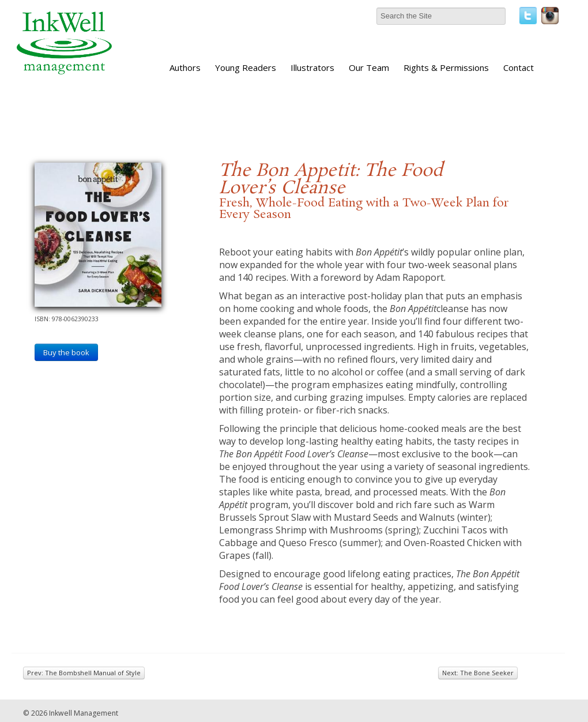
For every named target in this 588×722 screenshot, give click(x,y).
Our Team (369, 67)
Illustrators (312, 67)
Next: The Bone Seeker (478, 673)
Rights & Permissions (446, 67)
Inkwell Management (84, 713)
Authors (185, 67)
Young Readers (246, 67)
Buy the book (66, 352)
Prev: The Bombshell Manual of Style (84, 673)
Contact (519, 67)
